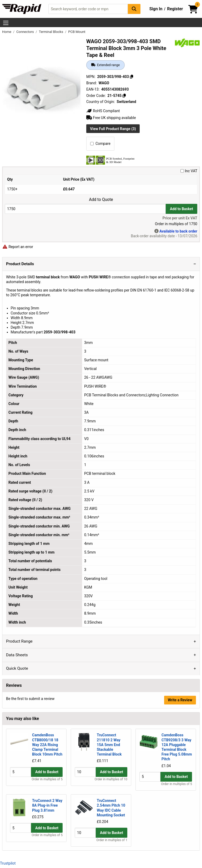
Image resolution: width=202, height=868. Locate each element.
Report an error (18, 247)
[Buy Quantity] (85, 209)
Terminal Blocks (52, 32)
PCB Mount (77, 32)
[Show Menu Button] (6, 23)
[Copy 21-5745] (124, 96)
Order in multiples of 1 (112, 840)
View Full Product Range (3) (113, 129)
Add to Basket (181, 209)
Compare (100, 144)
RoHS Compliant (103, 111)
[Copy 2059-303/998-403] (132, 77)
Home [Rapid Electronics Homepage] (7, 32)
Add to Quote (101, 200)
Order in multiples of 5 (47, 784)
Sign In (156, 9)
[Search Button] (134, 9)
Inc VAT (189, 171)
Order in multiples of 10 (111, 784)
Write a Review (180, 700)
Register (175, 9)
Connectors (26, 32)
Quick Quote (17, 668)
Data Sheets (17, 655)
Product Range (19, 641)
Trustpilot (8, 863)
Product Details (20, 264)
